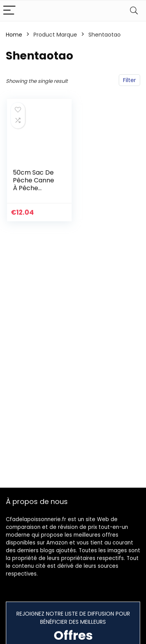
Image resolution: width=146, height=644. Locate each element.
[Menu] (9, 11)
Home (14, 35)
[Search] (134, 11)
